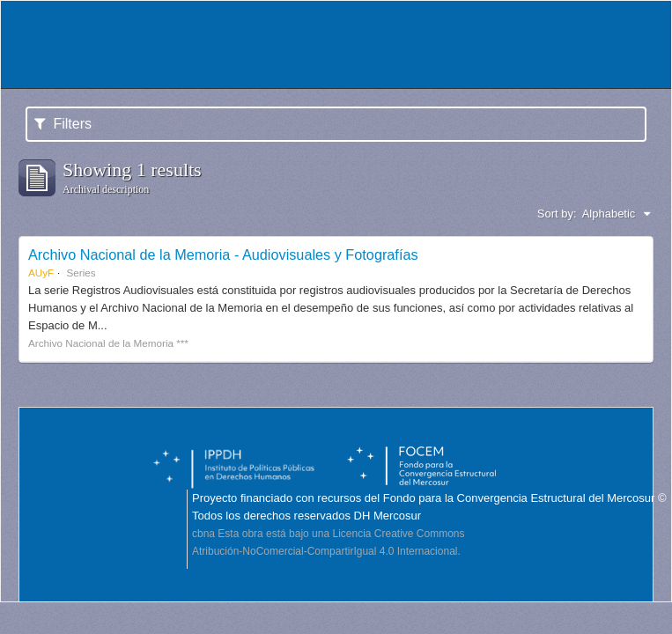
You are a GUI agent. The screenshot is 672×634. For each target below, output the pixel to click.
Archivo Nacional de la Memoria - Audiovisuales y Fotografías (223, 254)
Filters (63, 124)
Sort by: (557, 214)
